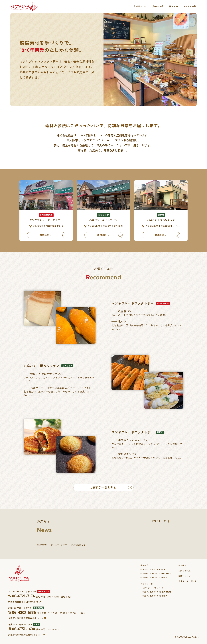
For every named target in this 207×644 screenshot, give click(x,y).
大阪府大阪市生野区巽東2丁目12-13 (25, 635)
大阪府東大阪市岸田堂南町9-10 (23, 602)
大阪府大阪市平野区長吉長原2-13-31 (26, 618)
